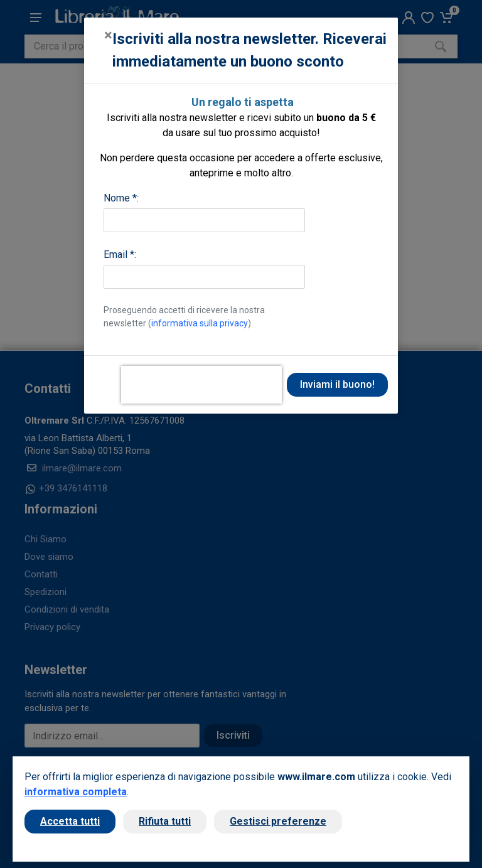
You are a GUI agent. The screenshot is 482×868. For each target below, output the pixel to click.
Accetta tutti (70, 821)
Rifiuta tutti (165, 821)
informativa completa (76, 792)
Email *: (120, 255)
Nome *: (121, 198)
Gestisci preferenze (278, 821)
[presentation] (201, 385)
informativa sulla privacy (200, 323)
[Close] (108, 35)
